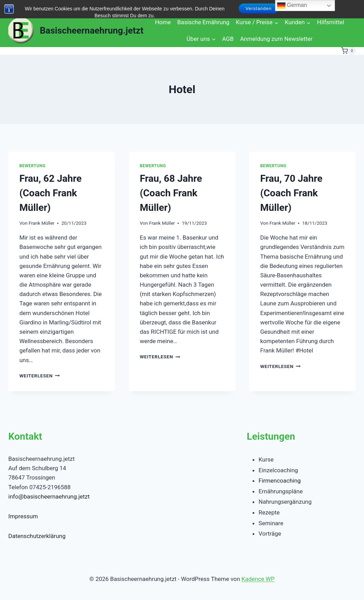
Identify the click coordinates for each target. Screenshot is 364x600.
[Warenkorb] (348, 51)
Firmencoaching (280, 481)
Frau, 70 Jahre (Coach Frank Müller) (291, 193)
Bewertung (33, 166)
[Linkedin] (48, 7)
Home (163, 22)
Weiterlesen (40, 376)
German (292, 6)
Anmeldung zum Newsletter (276, 39)
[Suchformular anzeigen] (15, 7)
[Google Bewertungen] (96, 7)
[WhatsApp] (80, 7)
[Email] (64, 7)
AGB (228, 39)
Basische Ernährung (203, 22)
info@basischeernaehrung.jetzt (49, 496)
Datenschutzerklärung (37, 536)
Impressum (23, 516)
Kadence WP (258, 579)
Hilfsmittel (330, 22)
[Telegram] (113, 7)
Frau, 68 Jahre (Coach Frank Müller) (171, 193)
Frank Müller (42, 223)
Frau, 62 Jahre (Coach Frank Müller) (51, 193)
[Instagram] (31, 7)
